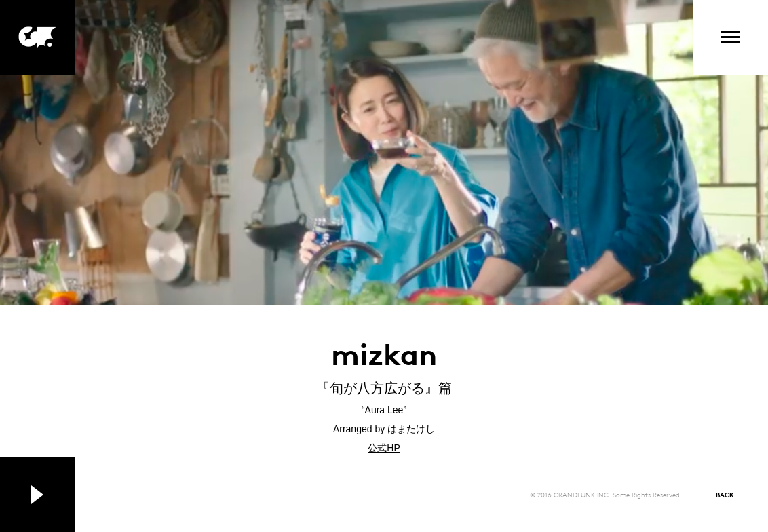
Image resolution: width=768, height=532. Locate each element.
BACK (725, 494)
